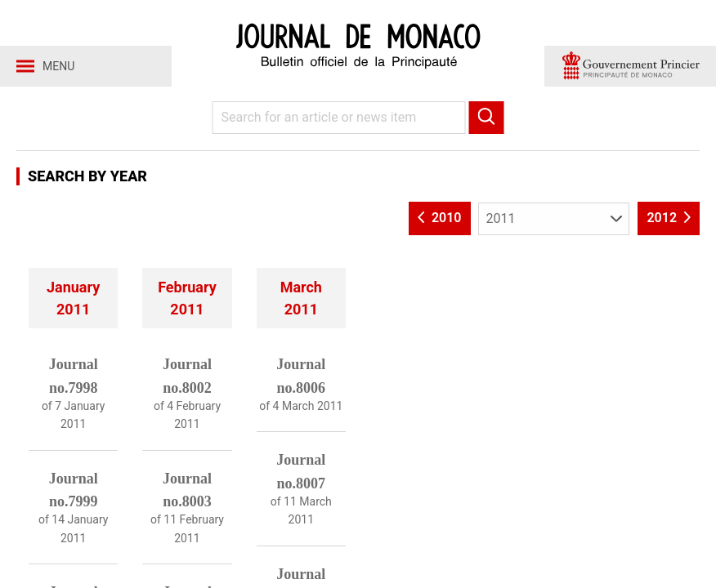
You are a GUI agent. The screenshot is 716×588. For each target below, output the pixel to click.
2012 (669, 218)
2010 (440, 218)
